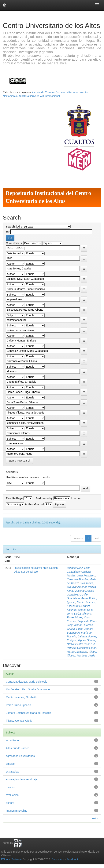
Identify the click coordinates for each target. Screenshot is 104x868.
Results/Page (14, 498)
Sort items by (44, 498)
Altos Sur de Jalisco (18, 748)
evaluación (12, 795)
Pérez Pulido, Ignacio (18, 705)
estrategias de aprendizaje (21, 779)
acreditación (13, 740)
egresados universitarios (20, 756)
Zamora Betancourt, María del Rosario (80, 633)
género (10, 803)
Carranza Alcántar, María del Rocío (27, 682)
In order (76, 498)
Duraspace (58, 859)
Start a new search (19, 461)
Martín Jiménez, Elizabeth (21, 697)
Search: (11, 227)
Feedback (73, 859)
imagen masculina (17, 811)
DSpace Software (11, 859)
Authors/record (34, 504)
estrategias (12, 772)
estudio (10, 787)
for (8, 232)
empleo (10, 764)
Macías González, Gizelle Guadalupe (80, 595)
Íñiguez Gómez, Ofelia (19, 721)
